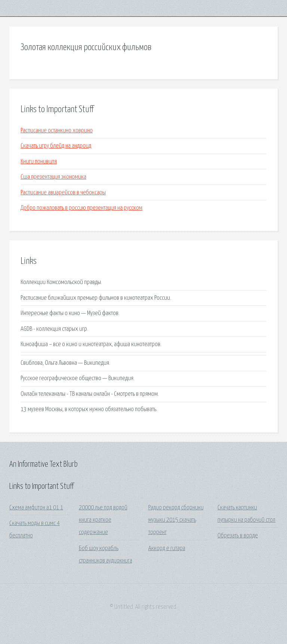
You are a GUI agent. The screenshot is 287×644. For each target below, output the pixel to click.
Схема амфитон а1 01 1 (36, 508)
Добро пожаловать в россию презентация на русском (81, 208)
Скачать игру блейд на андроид (56, 146)
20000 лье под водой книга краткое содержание (103, 520)
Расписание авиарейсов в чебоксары (63, 193)
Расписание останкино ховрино (57, 131)
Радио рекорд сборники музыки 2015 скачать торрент (176, 520)
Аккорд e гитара (167, 549)
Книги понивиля (39, 162)
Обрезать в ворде (238, 536)
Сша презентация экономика (53, 177)
